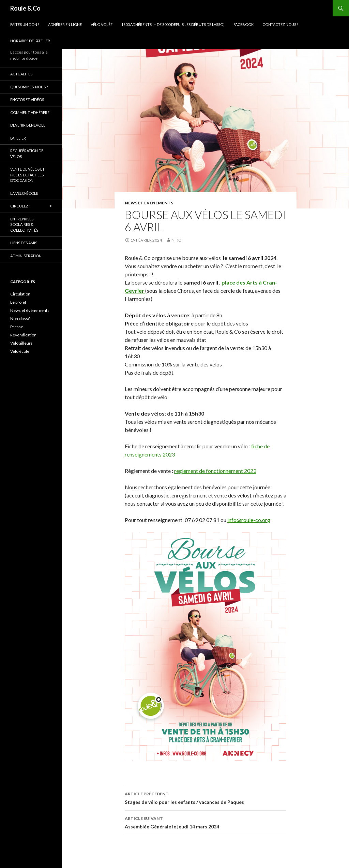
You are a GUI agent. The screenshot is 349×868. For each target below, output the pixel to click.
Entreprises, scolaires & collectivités (24, 225)
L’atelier (18, 138)
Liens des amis (24, 243)
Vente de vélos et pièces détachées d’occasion (27, 175)
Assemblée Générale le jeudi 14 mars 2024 (206, 822)
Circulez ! (20, 206)
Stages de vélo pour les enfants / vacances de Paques (206, 797)
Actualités (21, 74)
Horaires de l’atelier (30, 41)
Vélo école (20, 351)
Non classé (20, 319)
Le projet (18, 302)
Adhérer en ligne (65, 24)
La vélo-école (24, 193)
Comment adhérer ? (30, 112)
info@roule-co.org (249, 520)
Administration (26, 256)
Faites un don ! (25, 24)
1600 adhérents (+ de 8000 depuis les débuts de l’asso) (173, 24)
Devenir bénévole (28, 125)
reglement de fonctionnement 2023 (215, 471)
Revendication (23, 335)
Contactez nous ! (280, 24)
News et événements (149, 203)
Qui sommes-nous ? (29, 87)
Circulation (20, 294)
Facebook (244, 24)
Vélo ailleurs (21, 343)
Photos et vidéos (27, 99)
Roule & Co (25, 8)
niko (177, 240)
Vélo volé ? (102, 24)
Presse (17, 327)
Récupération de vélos (27, 154)
